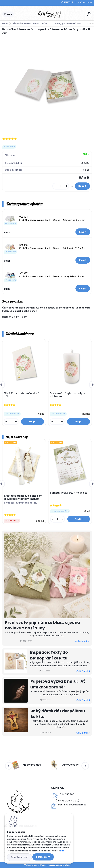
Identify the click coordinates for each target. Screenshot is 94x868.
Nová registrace (85, 2)
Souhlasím (43, 857)
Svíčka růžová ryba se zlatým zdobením (67, 395)
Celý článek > (82, 641)
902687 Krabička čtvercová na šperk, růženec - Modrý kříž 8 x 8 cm (51, 275)
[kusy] (61, 186)
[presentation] (9, 766)
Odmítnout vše (19, 857)
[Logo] (50, 14)
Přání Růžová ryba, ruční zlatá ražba (22, 395)
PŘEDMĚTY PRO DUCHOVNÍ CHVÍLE (30, 24)
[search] (89, 14)
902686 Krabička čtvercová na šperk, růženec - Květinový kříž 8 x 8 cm (53, 247)
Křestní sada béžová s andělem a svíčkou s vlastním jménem (23, 497)
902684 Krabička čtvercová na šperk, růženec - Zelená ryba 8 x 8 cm (52, 218)
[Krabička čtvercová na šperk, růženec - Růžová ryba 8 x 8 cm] (47, 86)
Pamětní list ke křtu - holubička (69, 493)
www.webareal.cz (59, 865)
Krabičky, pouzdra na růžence (67, 24)
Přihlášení (68, 2)
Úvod (5, 24)
